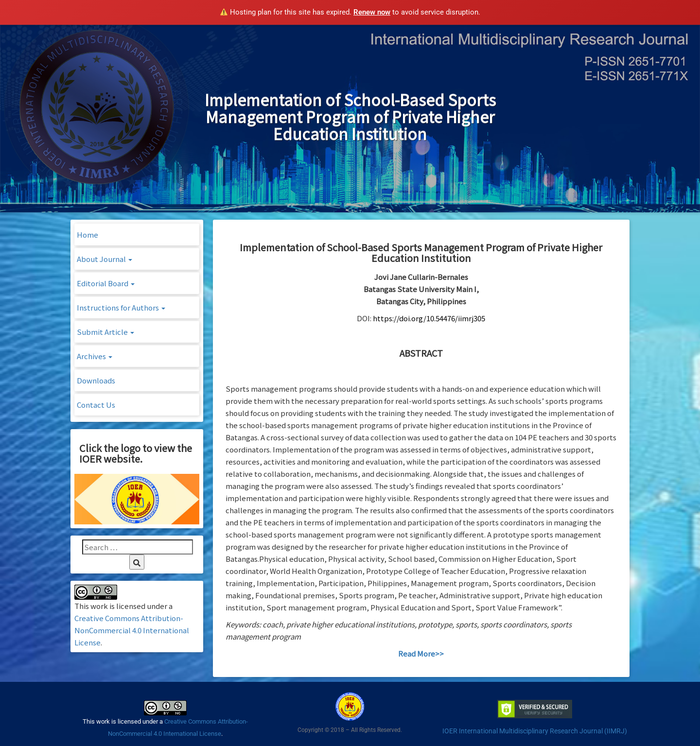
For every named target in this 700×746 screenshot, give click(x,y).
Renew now (372, 12)
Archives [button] (95, 356)
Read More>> (421, 653)
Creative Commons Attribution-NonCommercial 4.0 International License (132, 630)
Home (87, 234)
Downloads (96, 380)
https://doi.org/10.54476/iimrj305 (429, 318)
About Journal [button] (105, 259)
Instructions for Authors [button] (121, 307)
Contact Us (96, 405)
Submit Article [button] (105, 332)
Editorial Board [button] (106, 283)
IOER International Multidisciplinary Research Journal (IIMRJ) (535, 731)
